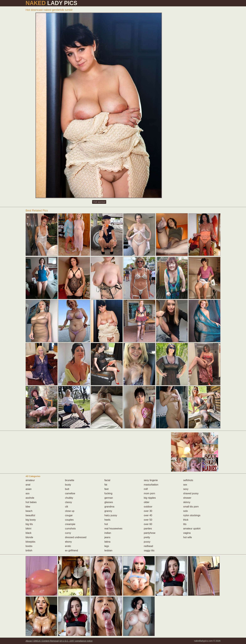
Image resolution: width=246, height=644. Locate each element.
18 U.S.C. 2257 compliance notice (76, 641)
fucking (108, 493)
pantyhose (150, 533)
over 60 (148, 524)
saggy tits (149, 550)
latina (107, 542)
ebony (68, 542)
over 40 (148, 515)
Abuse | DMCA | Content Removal (42, 641)
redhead (148, 546)
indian (108, 533)
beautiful (30, 515)
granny (108, 511)
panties (148, 529)
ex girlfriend (71, 550)
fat (106, 485)
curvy (68, 533)
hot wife (188, 537)
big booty (31, 520)
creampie (70, 524)
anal (28, 485)
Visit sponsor (99, 202)
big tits (29, 524)
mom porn (150, 493)
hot (106, 524)
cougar (69, 515)
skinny (187, 502)
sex (185, 485)
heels (107, 520)
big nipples (150, 498)
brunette (70, 480)
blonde (29, 537)
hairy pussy (111, 515)
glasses (109, 502)
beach (29, 511)
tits (185, 524)
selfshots (188, 480)
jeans (107, 537)
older (147, 502)
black (28, 533)
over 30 (148, 511)
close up (70, 511)
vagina (187, 533)
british (29, 550)
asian (29, 489)
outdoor (148, 507)
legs (107, 546)
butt (67, 489)
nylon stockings (192, 515)
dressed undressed (76, 537)
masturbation (151, 485)
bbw (28, 507)
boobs (29, 546)
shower (187, 498)
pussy (147, 542)
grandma (109, 507)
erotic (68, 546)
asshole (30, 498)
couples (69, 520)
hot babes (31, 502)
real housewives (113, 529)
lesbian (108, 550)
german (109, 498)
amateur (30, 480)
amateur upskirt (192, 529)
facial (107, 480)
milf (146, 489)
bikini (28, 529)
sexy (186, 489)
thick (186, 520)
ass (28, 493)
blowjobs (30, 542)
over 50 (148, 520)
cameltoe (70, 493)
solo (186, 511)
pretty (147, 537)
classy (68, 502)
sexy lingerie (151, 480)
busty (68, 485)
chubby (69, 498)
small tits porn (191, 507)
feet (106, 489)
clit (67, 507)
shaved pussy (191, 493)
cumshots (70, 529)
